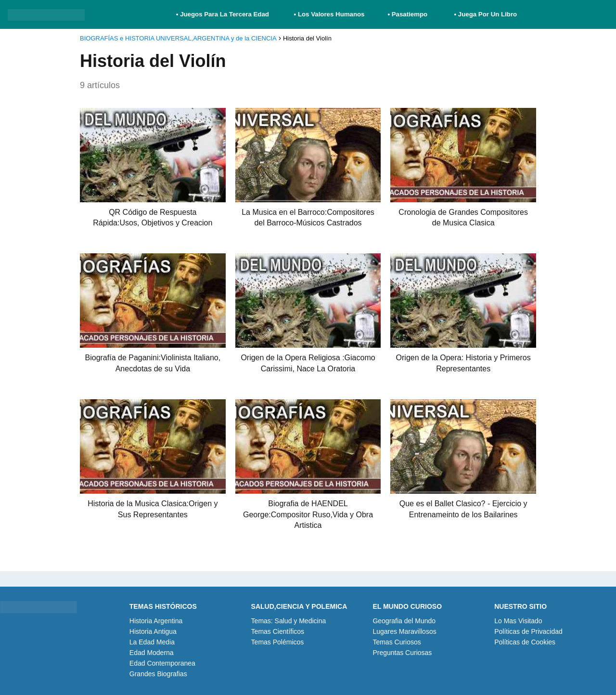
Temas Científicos (278, 631)
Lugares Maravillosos (404, 631)
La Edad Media (152, 642)
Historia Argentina (156, 621)
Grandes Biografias (158, 674)
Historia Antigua (153, 631)
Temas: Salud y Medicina (289, 621)
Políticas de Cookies (525, 642)
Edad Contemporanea (162, 663)
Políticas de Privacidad (528, 631)
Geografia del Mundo (404, 621)
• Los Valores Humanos (329, 14)
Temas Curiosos (397, 642)
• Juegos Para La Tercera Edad (224, 14)
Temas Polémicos (278, 642)
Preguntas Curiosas (402, 653)
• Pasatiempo (407, 14)
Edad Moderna (152, 653)
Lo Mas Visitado (518, 621)
